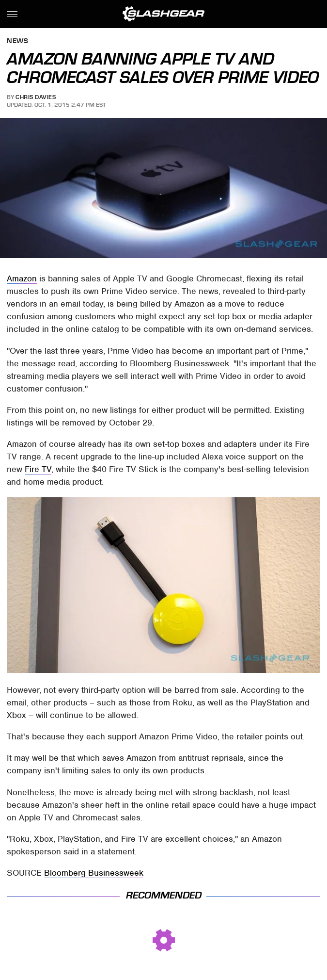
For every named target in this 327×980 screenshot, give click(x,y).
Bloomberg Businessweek (94, 873)
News (17, 41)
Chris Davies (36, 97)
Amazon (22, 278)
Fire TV (38, 469)
